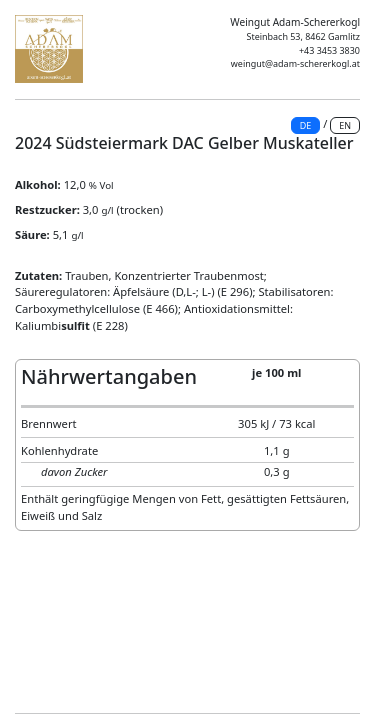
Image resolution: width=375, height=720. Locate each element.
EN (345, 125)
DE (306, 125)
